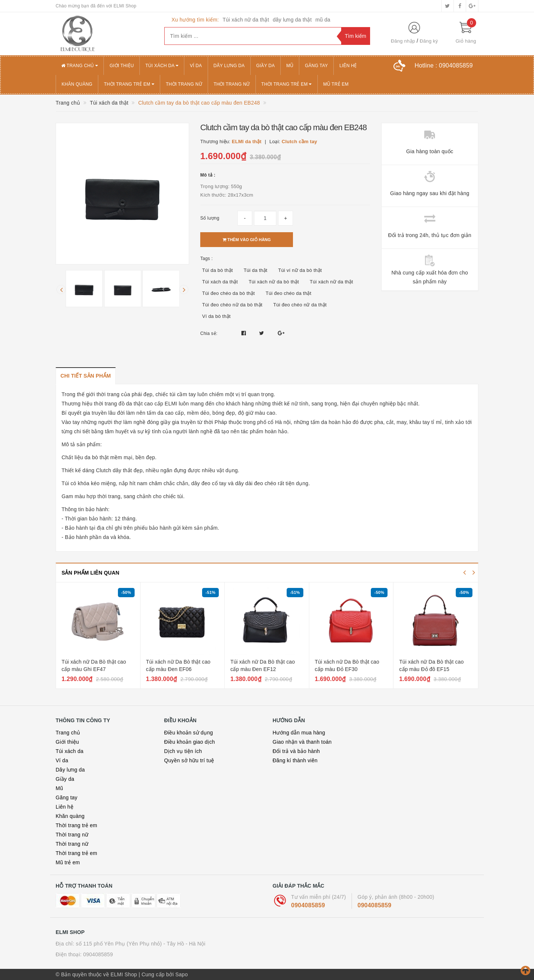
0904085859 (308, 905)
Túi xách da (162, 66)
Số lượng (210, 218)
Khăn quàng (77, 84)
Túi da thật (256, 270)
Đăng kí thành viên (295, 760)
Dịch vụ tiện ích (183, 751)
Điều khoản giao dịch (190, 742)
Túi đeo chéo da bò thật (228, 293)
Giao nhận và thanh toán (302, 742)
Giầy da (266, 66)
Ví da (196, 66)
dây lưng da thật (292, 20)
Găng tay (316, 66)
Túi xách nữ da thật (246, 20)
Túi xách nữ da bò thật (274, 282)
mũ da (323, 20)
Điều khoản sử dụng (189, 733)
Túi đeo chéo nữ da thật (300, 305)
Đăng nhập (403, 41)
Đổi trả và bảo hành (296, 751)
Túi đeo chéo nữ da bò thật (232, 305)
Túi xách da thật (220, 282)
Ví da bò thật (216, 316)
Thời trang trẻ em (129, 84)
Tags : (207, 259)
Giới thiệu (122, 66)
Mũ (290, 66)
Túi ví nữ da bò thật (300, 270)
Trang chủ (80, 66)
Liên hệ (348, 66)
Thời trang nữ (184, 84)
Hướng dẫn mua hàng (299, 733)
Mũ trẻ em (336, 84)
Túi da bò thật (217, 270)
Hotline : (444, 65)
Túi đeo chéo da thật (288, 293)
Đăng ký (429, 41)
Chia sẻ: (209, 333)
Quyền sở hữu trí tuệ (189, 760)
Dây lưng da (229, 66)
